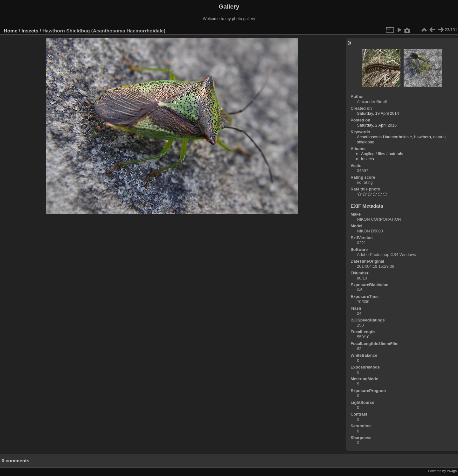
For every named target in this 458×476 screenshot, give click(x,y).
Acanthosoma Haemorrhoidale (384, 137)
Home (11, 31)
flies (382, 154)
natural (439, 137)
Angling (368, 154)
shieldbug (366, 142)
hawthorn (423, 137)
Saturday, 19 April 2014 (378, 113)
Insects (30, 31)
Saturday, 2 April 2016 (377, 125)
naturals (396, 154)
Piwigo (452, 471)
